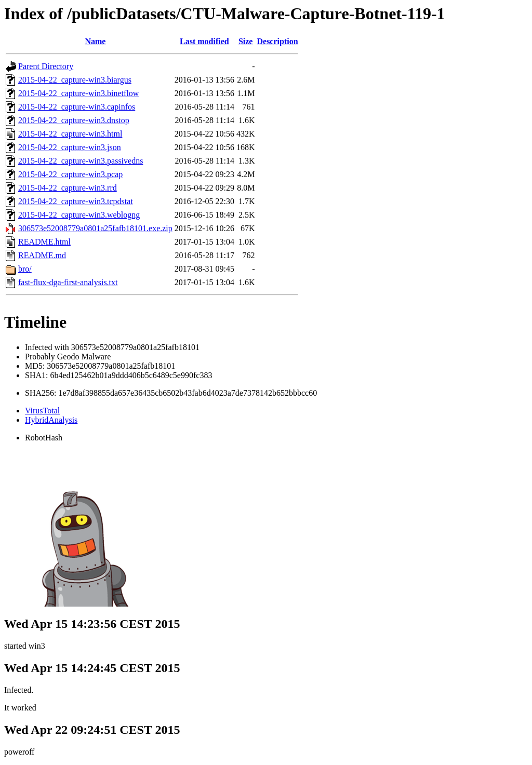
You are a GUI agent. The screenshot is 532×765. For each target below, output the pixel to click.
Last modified (204, 41)
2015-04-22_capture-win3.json (70, 147)
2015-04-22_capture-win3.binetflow (78, 93)
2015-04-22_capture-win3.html (70, 134)
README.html (44, 242)
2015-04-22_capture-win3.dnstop (74, 120)
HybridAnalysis (51, 420)
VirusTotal (42, 411)
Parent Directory (46, 66)
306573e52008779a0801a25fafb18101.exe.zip (95, 228)
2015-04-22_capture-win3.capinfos (77, 107)
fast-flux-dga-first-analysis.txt (68, 282)
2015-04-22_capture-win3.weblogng (79, 215)
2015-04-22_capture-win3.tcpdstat (76, 201)
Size (246, 41)
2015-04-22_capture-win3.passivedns (81, 161)
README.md (42, 255)
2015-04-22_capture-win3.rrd (68, 188)
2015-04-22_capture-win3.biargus (75, 80)
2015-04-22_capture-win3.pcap (70, 174)
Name (95, 41)
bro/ (25, 269)
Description (277, 41)
